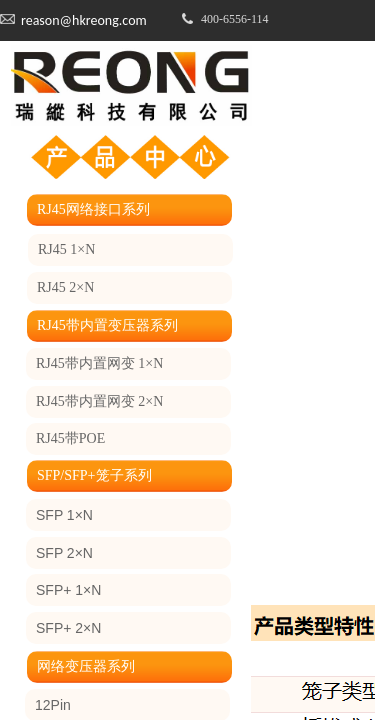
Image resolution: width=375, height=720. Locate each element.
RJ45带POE (70, 438)
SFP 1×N (64, 515)
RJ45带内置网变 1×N (99, 363)
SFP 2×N (64, 553)
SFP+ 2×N (68, 628)
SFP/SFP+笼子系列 (94, 475)
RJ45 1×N (66, 249)
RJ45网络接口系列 (93, 209)
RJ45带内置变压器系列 (107, 325)
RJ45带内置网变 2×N (99, 401)
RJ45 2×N (65, 287)
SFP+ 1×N (68, 590)
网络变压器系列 (86, 666)
